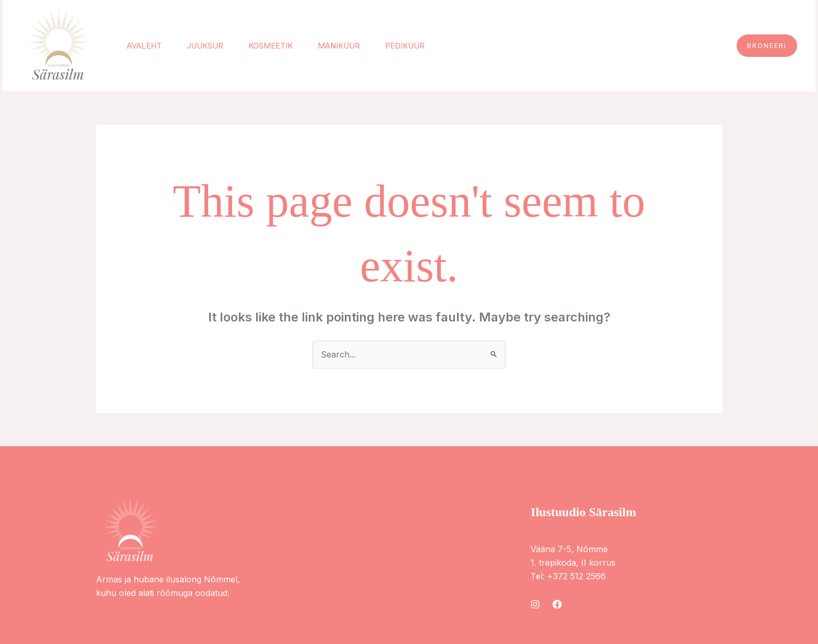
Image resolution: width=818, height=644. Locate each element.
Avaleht (144, 46)
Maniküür (339, 46)
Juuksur (205, 46)
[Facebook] (557, 604)
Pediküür (405, 46)
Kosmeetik (270, 46)
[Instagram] (535, 604)
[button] (767, 46)
